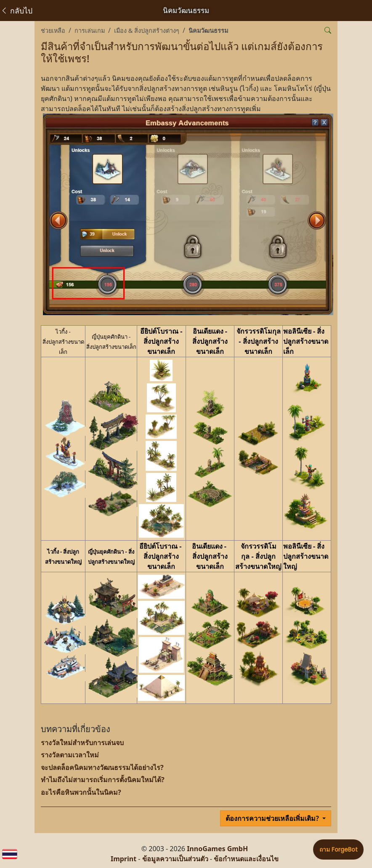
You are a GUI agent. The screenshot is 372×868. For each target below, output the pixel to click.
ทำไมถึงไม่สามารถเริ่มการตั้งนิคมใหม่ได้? (103, 780)
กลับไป (16, 11)
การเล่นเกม (90, 31)
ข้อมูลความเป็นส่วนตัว (175, 859)
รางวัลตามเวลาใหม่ (70, 755)
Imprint (124, 859)
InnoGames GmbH (217, 849)
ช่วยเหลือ (53, 31)
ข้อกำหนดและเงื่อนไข (246, 859)
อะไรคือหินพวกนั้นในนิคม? (81, 792)
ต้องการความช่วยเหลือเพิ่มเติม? (273, 818)
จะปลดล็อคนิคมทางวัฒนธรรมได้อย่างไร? (102, 767)
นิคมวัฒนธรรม (208, 31)
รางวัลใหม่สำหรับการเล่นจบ (82, 743)
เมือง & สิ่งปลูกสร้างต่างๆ (147, 31)
